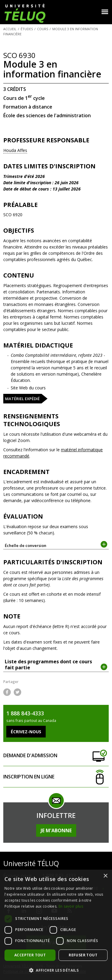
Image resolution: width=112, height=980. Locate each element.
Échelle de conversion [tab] (56, 545)
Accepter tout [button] (30, 955)
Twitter (17, 692)
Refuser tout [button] (83, 955)
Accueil (10, 29)
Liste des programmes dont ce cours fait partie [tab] (56, 664)
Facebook (7, 692)
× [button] (105, 876)
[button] (56, 970)
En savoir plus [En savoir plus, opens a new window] (71, 906)
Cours (43, 29)
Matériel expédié (22, 399)
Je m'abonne (56, 830)
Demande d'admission (56, 756)
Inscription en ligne (56, 777)
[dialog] (56, 925)
